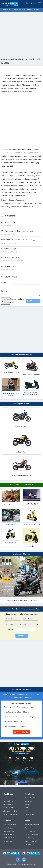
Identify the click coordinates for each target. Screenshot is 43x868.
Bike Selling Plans (9, 831)
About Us (28, 825)
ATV (26, 811)
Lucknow (11, 808)
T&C (26, 841)
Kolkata (6, 814)
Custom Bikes (29, 814)
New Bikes (37, 10)
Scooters (28, 805)
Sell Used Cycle (8, 841)
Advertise (32, 831)
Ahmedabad (7, 811)
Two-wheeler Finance (10, 825)
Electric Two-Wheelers (32, 798)
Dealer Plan (29, 10)
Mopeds (28, 808)
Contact (28, 835)
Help (26, 831)
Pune (12, 801)
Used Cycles (14, 814)
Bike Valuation (8, 828)
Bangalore (7, 798)
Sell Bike (5, 10)
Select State (27, 3)
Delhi (5, 808)
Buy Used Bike (13, 10)
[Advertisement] (21, 34)
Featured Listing (9, 835)
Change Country (30, 844)
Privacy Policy (34, 841)
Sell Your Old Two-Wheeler (21, 689)
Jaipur (15, 811)
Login (33, 3)
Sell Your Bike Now (22, 732)
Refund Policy (29, 838)
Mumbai (6, 801)
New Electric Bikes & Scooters (22, 485)
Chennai (6, 805)
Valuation (22, 10)
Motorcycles (29, 801)
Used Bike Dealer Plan (10, 838)
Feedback (35, 835)
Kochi (12, 805)
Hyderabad (15, 798)
